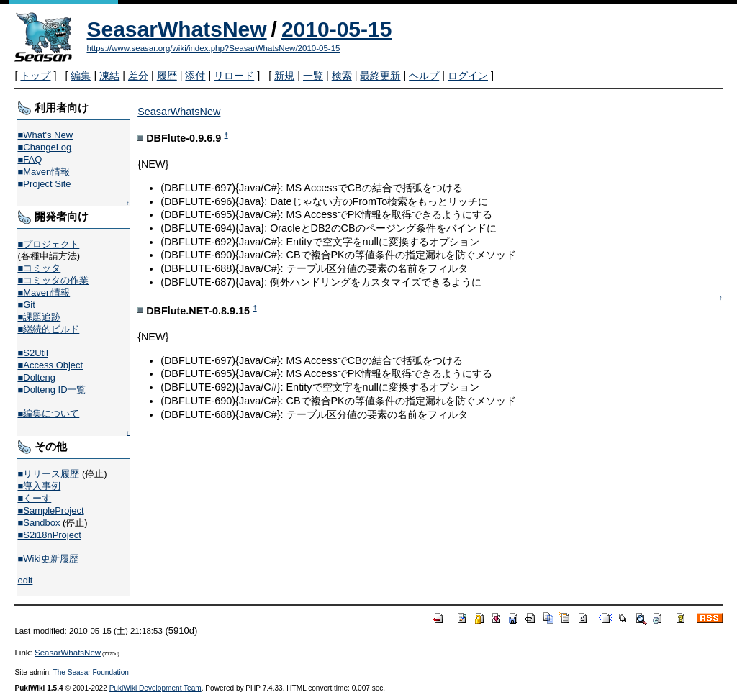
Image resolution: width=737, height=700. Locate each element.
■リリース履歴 (48, 474)
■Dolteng (36, 377)
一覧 (313, 76)
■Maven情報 (44, 172)
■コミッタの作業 (53, 280)
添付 (195, 76)
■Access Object (50, 365)
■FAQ (30, 159)
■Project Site (44, 184)
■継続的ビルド (48, 329)
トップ (35, 76)
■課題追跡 (39, 317)
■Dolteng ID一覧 (51, 390)
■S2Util (32, 353)
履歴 (167, 76)
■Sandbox (39, 523)
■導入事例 (39, 486)
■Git (26, 305)
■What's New (45, 135)
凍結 (109, 76)
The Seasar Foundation (91, 672)
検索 (342, 76)
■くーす (34, 498)
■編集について (48, 413)
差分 (138, 76)
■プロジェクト (48, 244)
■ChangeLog (44, 147)
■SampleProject (50, 510)
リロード (234, 76)
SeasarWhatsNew (176, 29)
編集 (81, 76)
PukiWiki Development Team (155, 688)
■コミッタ (39, 268)
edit (25, 580)
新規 (284, 76)
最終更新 (380, 76)
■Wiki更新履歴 (48, 559)
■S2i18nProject (49, 535)
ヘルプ (424, 76)
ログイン (468, 76)
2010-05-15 (336, 29)
